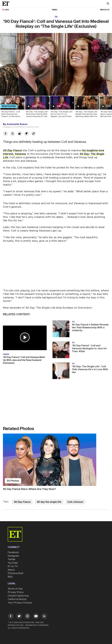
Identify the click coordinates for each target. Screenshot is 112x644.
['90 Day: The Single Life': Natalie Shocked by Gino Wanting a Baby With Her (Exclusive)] (87, 108)
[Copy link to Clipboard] (34, 134)
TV (56, 17)
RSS (10, 577)
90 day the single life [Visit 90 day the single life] (49, 502)
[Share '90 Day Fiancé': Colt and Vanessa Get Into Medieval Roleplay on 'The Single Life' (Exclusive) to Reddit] (20, 134)
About (11, 570)
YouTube (13, 563)
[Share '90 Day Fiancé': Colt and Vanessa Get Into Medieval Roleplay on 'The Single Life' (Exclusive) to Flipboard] (27, 134)
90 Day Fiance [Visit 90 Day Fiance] (22, 502)
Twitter (12, 559)
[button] (25, 337)
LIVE (7, 10)
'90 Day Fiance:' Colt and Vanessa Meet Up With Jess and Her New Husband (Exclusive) (24, 360)
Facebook (13, 552)
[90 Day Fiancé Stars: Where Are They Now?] (56, 460)
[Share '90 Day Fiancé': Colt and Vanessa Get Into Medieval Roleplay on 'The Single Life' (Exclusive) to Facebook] (6, 134)
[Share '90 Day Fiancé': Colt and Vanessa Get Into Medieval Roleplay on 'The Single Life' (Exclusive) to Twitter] (13, 134)
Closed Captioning (18, 596)
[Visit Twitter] (19, 617)
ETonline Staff (16, 573)
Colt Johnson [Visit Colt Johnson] (75, 502)
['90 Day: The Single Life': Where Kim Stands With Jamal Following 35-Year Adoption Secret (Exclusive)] (37, 108)
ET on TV (13, 566)
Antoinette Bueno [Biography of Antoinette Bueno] (17, 124)
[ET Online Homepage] (7, 4)
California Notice (17, 599)
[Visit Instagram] (27, 617)
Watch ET (105, 10)
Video (55, 10)
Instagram (13, 556)
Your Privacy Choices (20, 603)
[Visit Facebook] (11, 617)
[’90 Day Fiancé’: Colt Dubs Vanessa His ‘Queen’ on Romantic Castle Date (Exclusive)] (12, 108)
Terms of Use (15, 589)
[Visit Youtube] (36, 617)
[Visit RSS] (44, 617)
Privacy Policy (16, 592)
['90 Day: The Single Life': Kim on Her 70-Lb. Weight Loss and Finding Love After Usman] (62, 108)
